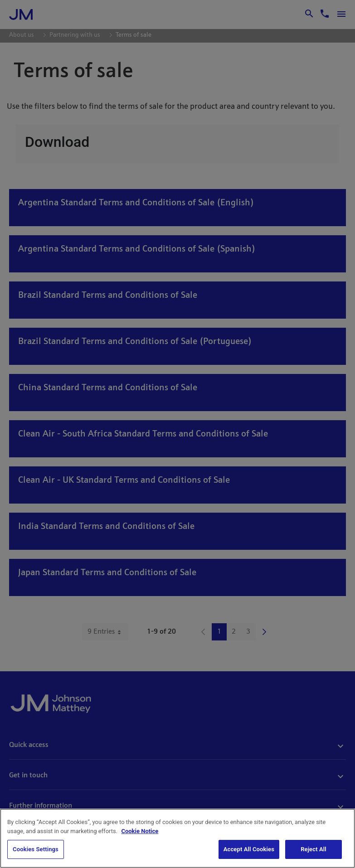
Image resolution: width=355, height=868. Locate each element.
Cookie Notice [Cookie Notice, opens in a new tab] (140, 831)
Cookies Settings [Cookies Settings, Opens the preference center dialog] (36, 849)
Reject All (314, 849)
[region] (177, 838)
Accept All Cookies (249, 849)
